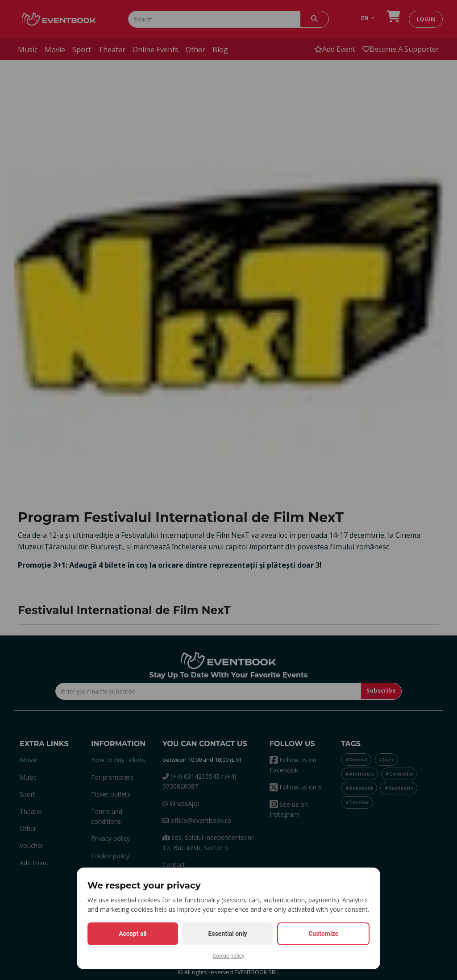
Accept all (133, 934)
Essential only (228, 934)
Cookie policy (228, 956)
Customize (323, 934)
